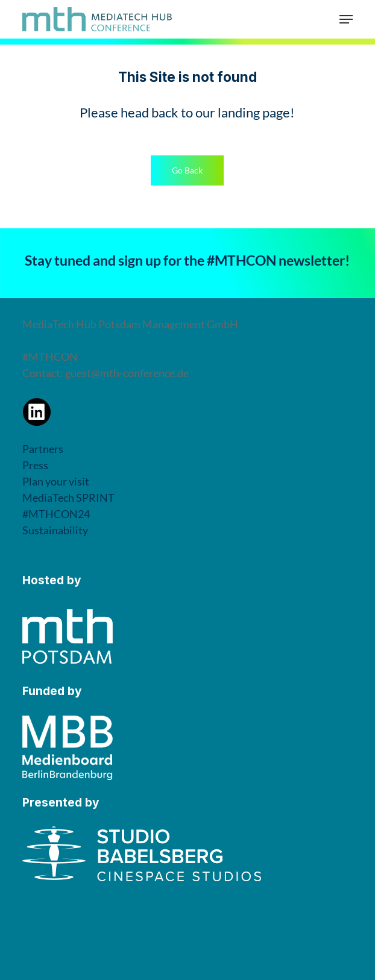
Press (35, 465)
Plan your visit (56, 481)
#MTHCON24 (56, 514)
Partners (43, 449)
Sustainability (55, 530)
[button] (346, 19)
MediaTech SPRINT (68, 498)
